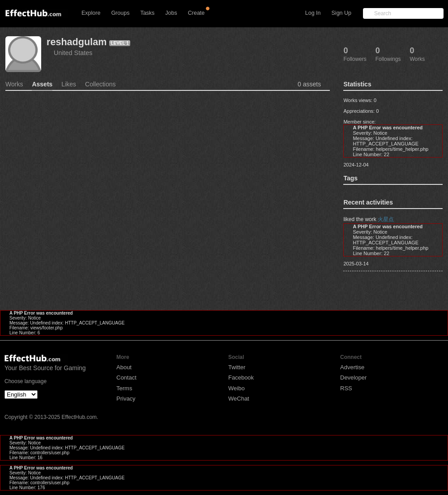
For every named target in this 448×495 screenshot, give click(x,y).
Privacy (126, 399)
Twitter (237, 367)
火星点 (386, 219)
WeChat (239, 399)
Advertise (352, 367)
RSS (346, 388)
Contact (126, 378)
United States (73, 53)
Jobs (171, 13)
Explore (91, 13)
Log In (313, 13)
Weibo (237, 388)
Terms (124, 388)
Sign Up (341, 13)
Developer (353, 378)
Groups (120, 13)
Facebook (241, 378)
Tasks (147, 13)
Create (196, 13)
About (124, 367)
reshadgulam (77, 42)
